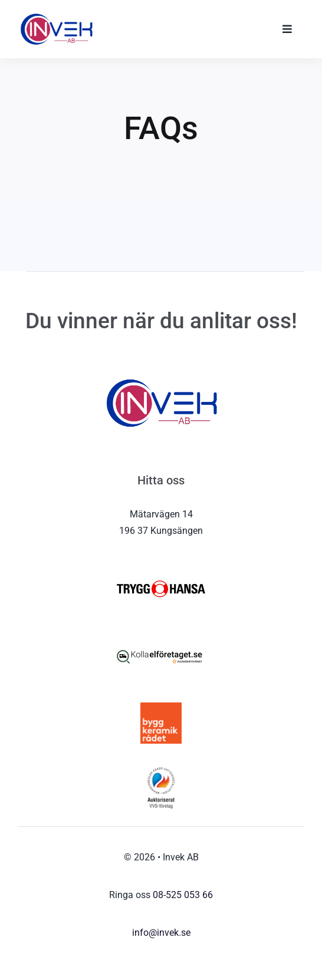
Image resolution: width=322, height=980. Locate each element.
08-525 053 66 (183, 895)
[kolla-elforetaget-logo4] (161, 640)
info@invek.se (161, 933)
